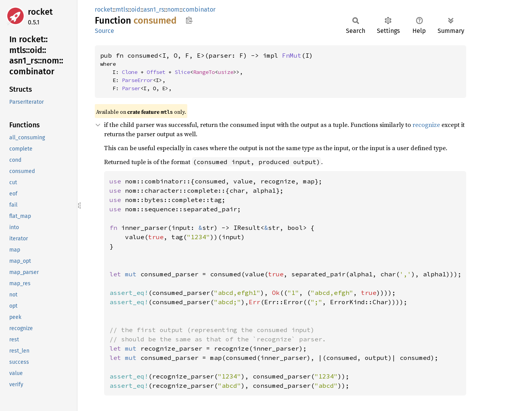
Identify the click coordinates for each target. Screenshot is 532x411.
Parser (131, 88)
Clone (130, 72)
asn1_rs (154, 9)
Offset (156, 72)
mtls (122, 9)
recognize (426, 125)
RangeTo (204, 72)
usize (226, 72)
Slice (182, 72)
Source (104, 31)
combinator (199, 9)
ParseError (137, 80)
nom (173, 9)
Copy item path (189, 20)
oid (136, 9)
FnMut (292, 55)
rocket (40, 12)
